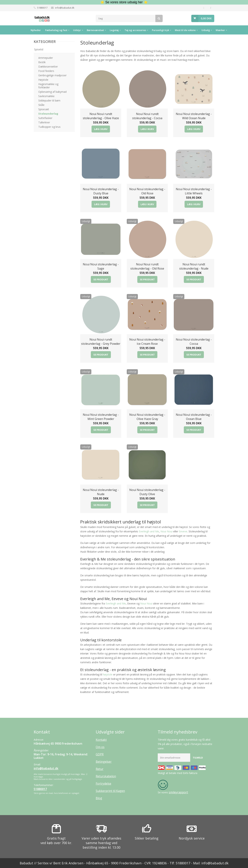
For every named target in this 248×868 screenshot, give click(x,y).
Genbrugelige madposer (52, 75)
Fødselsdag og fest (56, 30)
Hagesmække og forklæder (48, 86)
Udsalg (206, 30)
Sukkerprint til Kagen (110, 791)
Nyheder (36, 30)
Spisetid (39, 49)
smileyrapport (178, 792)
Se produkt (101, 279)
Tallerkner (44, 122)
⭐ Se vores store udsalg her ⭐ (124, 2)
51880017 (42, 8)
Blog (99, 798)
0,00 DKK (206, 18)
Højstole (43, 80)
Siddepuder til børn (49, 100)
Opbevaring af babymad (52, 92)
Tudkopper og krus (49, 127)
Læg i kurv (101, 129)
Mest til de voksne (185, 30)
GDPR (100, 754)
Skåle (41, 105)
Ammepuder (46, 58)
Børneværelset (95, 30)
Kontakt (101, 740)
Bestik (42, 62)
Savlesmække (46, 96)
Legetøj (114, 30)
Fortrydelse (103, 783)
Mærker (220, 30)
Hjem (24, 30)
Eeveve (183, 531)
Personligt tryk (160, 30)
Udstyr (77, 30)
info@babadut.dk (65, 8)
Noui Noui (166, 531)
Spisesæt (44, 109)
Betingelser (104, 762)
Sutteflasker (45, 118)
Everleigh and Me (149, 531)
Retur (100, 769)
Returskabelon (106, 776)
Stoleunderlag (48, 114)
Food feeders (46, 71)
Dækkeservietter (48, 67)
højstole (108, 674)
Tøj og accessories (135, 30)
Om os (100, 747)
